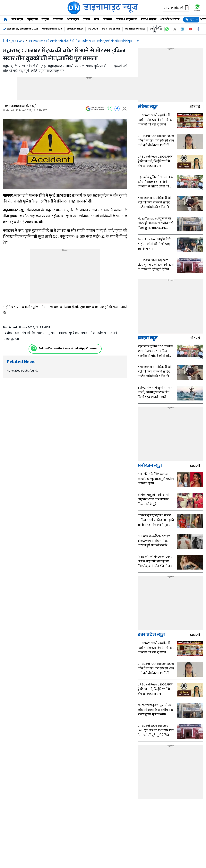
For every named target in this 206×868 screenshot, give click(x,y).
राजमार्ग (113, 333)
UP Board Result (52, 29)
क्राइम (86, 20)
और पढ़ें (196, 107)
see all (197, 466)
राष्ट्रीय (45, 20)
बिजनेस (107, 20)
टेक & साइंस (149, 20)
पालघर (41, 333)
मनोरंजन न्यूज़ (150, 466)
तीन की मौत (28, 333)
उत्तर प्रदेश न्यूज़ (151, 635)
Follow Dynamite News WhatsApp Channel (68, 349)
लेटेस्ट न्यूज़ (148, 107)
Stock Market (75, 29)
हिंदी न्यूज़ (8, 41)
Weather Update (135, 29)
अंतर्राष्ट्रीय (73, 20)
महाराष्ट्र (62, 333)
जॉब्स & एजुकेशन (127, 20)
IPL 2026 (93, 29)
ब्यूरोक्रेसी (32, 20)
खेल (96, 20)
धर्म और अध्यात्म (170, 20)
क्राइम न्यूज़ (148, 339)
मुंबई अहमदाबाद (78, 333)
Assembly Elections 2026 (23, 29)
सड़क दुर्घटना (12, 339)
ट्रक (17, 333)
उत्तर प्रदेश (17, 20)
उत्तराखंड (58, 20)
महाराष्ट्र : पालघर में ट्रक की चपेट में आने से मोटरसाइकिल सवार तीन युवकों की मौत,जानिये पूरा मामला (84, 41)
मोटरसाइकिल (98, 333)
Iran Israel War (111, 29)
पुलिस (51, 333)
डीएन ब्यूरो (31, 106)
